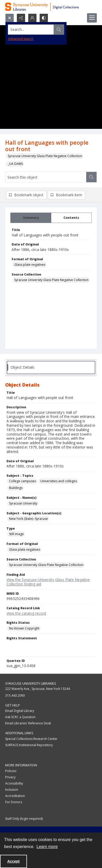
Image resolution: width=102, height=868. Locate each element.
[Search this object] (46, 177)
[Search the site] (41, 30)
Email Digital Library (20, 711)
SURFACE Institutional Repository (29, 745)
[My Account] (32, 18)
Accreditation (15, 796)
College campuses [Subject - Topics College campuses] (23, 481)
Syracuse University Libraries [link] (31, 683)
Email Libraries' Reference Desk (28, 723)
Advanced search (21, 39)
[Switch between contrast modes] (44, 18)
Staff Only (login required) (24, 819)
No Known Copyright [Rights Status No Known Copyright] (24, 628)
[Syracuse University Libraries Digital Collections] (51, 7)
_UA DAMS (15, 164)
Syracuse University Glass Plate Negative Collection (45, 156)
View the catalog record (26, 613)
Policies (11, 771)
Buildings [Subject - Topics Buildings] (16, 488)
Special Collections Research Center (31, 739)
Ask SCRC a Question (20, 717)
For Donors (14, 802)
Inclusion (12, 790)
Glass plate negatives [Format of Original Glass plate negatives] (30, 265)
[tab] (31, 218)
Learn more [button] (47, 847)
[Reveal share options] (21, 18)
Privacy (10, 777)
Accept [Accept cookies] (13, 861)
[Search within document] (91, 177)
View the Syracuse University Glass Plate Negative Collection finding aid (48, 582)
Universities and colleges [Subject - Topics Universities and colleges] (59, 481)
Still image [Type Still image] (16, 534)
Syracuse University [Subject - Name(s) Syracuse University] (23, 503)
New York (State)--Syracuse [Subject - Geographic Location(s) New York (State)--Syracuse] (28, 519)
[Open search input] (10, 18)
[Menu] (92, 18)
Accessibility (14, 783)
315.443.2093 (15, 695)
